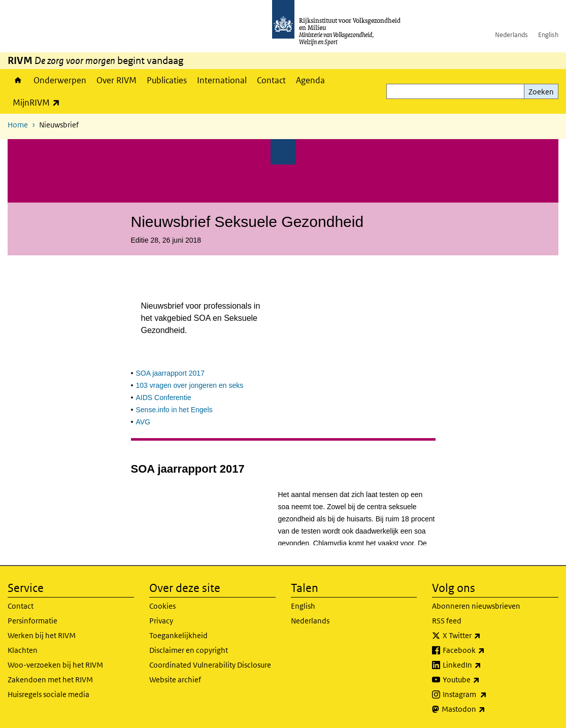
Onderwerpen (60, 80)
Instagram (487, 694)
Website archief (175, 680)
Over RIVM (116, 80)
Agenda (310, 80)
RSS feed (447, 621)
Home (18, 80)
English (548, 35)
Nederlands (511, 35)
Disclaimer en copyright (189, 650)
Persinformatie (32, 621)
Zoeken (541, 92)
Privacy (161, 621)
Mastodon (486, 709)
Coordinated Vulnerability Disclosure (210, 665)
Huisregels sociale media (48, 694)
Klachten (23, 650)
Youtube (484, 680)
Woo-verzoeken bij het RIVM (55, 665)
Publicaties (167, 80)
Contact (271, 80)
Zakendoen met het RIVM (50, 680)
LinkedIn (484, 665)
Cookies (162, 606)
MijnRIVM (39, 102)
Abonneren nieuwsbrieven (476, 606)
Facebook (486, 650)
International (222, 80)
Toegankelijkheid (178, 635)
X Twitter (484, 636)
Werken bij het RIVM (42, 635)
